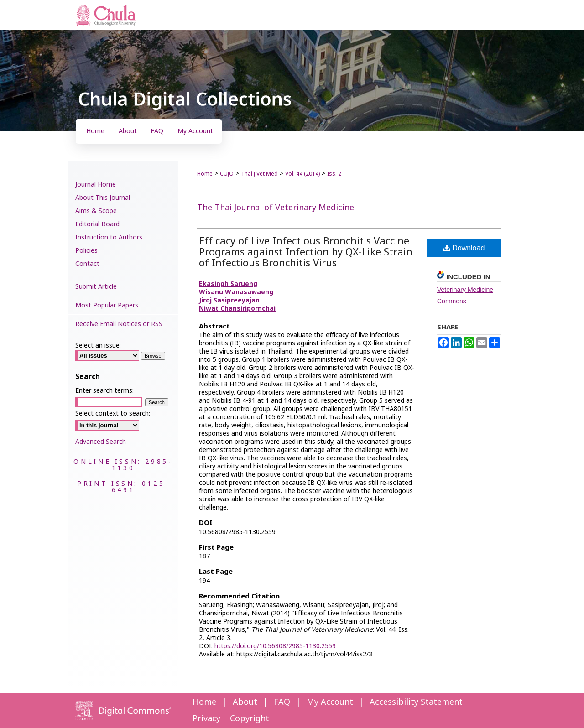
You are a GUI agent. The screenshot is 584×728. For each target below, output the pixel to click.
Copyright (250, 719)
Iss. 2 (334, 174)
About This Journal (103, 198)
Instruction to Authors (109, 237)
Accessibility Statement (416, 702)
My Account (330, 702)
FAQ (282, 702)
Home (205, 174)
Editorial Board (97, 224)
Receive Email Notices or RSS (119, 324)
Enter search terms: (104, 391)
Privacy (206, 719)
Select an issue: (98, 346)
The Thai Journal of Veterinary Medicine (276, 208)
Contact (87, 264)
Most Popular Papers (107, 305)
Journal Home (96, 185)
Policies (86, 251)
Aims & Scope (96, 211)
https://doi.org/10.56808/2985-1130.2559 (275, 646)
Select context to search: (113, 413)
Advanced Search (101, 442)
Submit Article (96, 287)
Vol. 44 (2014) (302, 174)
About (245, 702)
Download (464, 248)
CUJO (227, 174)
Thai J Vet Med (259, 174)
